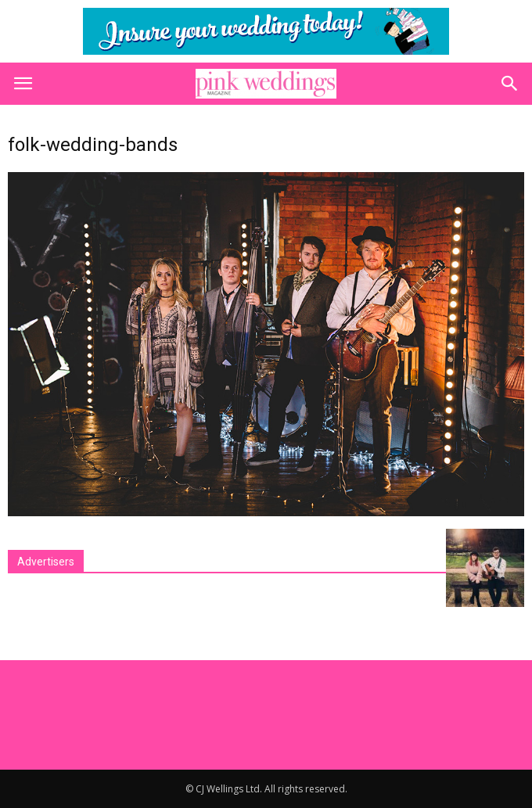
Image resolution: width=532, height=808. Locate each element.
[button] (510, 84)
